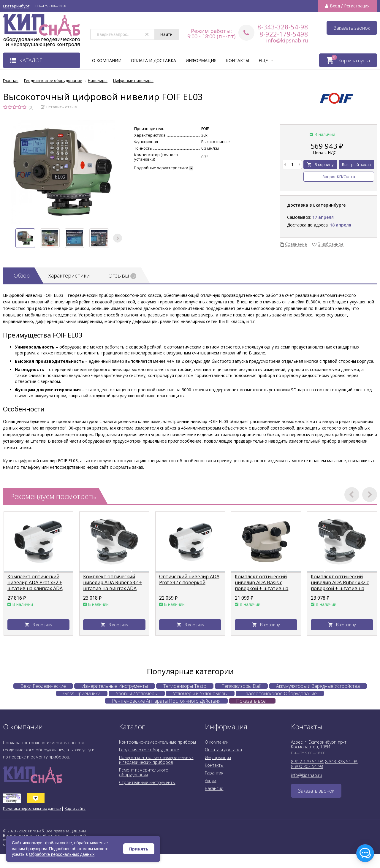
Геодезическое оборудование (149, 750)
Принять (139, 849)
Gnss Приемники (82, 693)
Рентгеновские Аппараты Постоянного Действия (166, 701)
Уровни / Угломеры (137, 693)
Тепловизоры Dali (241, 686)
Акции (210, 781)
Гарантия (214, 773)
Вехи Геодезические (43, 686)
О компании (107, 60)
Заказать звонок (352, 28)
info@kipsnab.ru (287, 40)
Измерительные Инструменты (115, 686)
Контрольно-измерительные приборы (157, 742)
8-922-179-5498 (284, 34)
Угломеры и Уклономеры (200, 693)
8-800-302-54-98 (307, 766)
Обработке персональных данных (62, 854)
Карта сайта (75, 808)
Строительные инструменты (147, 782)
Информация (201, 60)
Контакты (237, 60)
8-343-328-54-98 (283, 27)
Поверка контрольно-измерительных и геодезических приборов (156, 760)
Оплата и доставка (153, 60)
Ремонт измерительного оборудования (144, 772)
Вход (335, 6)
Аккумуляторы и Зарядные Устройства (318, 686)
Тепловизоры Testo (185, 686)
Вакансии (214, 788)
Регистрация (357, 6)
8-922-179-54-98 (307, 762)
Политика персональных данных (32, 808)
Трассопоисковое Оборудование (280, 693)
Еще (266, 60)
